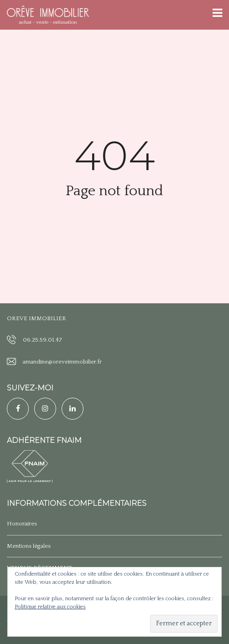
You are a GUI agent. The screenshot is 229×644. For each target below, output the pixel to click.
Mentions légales (29, 546)
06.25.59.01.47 (42, 340)
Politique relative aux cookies (50, 607)
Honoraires (22, 524)
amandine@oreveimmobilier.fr (62, 362)
